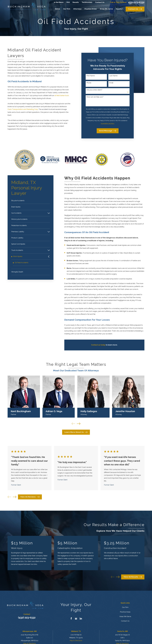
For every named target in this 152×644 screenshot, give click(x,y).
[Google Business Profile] (76, 618)
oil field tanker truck (62, 95)
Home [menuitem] (58, 9)
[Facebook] (71, 618)
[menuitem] (31, 201)
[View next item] (15, 497)
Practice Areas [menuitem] (91, 9)
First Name (91, 76)
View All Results (133, 577)
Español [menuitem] (119, 9)
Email (111, 83)
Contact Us (100, 2)
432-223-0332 (136, 2)
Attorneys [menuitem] (77, 9)
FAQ (68, 2)
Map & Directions (76, 641)
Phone (89, 83)
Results (76, 2)
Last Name (113, 76)
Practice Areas (125, 612)
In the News (59, 2)
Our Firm (125, 607)
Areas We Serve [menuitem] (106, 9)
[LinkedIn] (81, 618)
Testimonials (87, 2)
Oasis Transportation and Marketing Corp (23, 109)
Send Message (108, 131)
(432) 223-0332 (27, 618)
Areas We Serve (125, 616)
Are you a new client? (94, 90)
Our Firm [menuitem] (67, 9)
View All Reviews (30, 497)
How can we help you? (95, 97)
